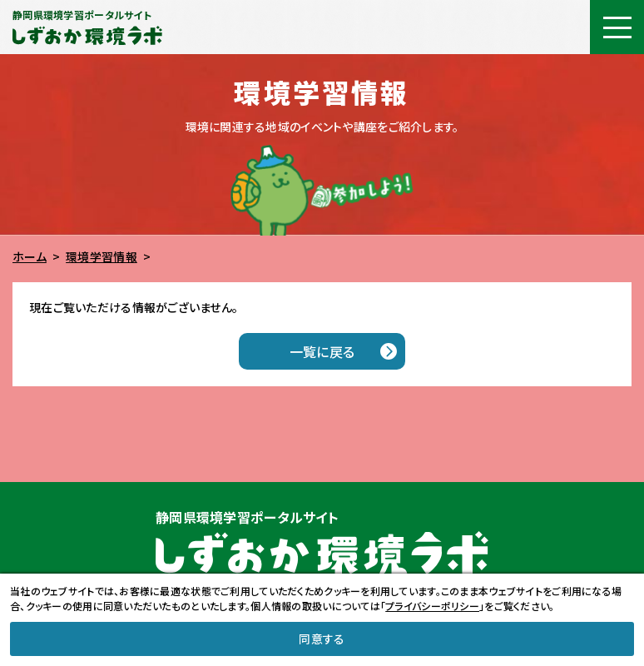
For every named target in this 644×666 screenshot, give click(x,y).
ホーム (30, 256)
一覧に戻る (322, 351)
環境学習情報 (102, 256)
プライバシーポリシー (432, 606)
